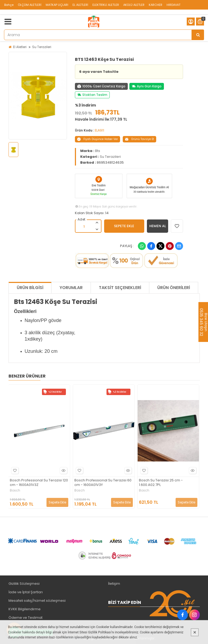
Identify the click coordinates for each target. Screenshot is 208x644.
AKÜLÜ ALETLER (134, 5)
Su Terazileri (42, 47)
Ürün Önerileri (174, 288)
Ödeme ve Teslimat (26, 618)
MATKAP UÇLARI (57, 5)
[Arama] (198, 35)
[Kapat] (195, 632)
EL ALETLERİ (80, 5)
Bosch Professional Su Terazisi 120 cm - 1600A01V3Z (39, 483)
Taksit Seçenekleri (120, 288)
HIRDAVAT (173, 5)
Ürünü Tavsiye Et (139, 139)
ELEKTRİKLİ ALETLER (106, 5)
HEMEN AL (158, 226)
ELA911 (99, 130)
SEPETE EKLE (124, 226)
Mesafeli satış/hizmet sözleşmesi (37, 601)
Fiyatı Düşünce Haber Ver (97, 139)
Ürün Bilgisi (30, 288)
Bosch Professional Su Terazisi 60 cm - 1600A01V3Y (103, 483)
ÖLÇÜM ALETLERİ (30, 5)
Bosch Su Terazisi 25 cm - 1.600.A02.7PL (161, 483)
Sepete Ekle (57, 502)
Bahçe (9, 5)
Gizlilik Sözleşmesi (24, 584)
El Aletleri (20, 47)
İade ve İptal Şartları (26, 592)
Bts (98, 151)
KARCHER (156, 5)
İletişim (114, 584)
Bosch (15, 490)
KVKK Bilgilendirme (25, 609)
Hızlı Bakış (63, 471)
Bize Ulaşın (206, 322)
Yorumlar (71, 288)
